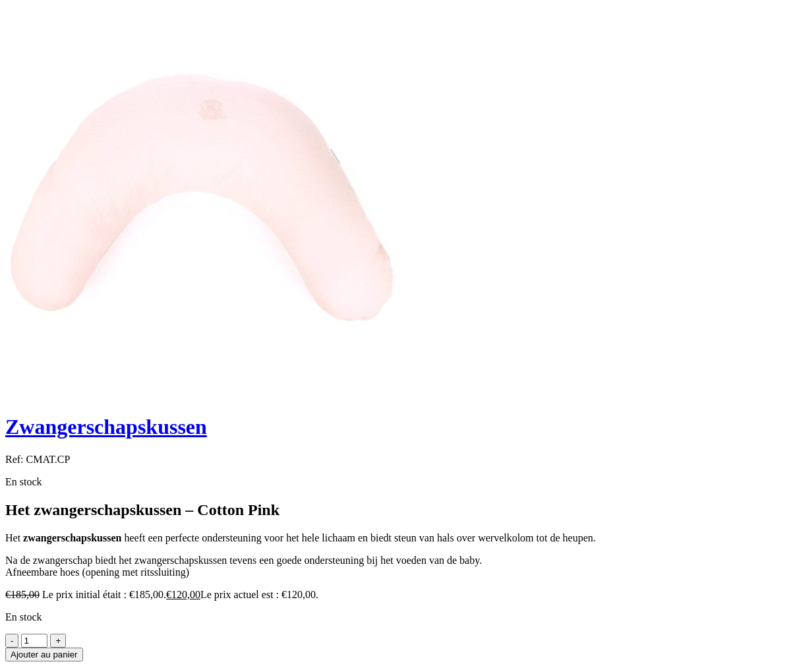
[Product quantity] (34, 641)
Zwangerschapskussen (106, 427)
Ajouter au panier (44, 655)
